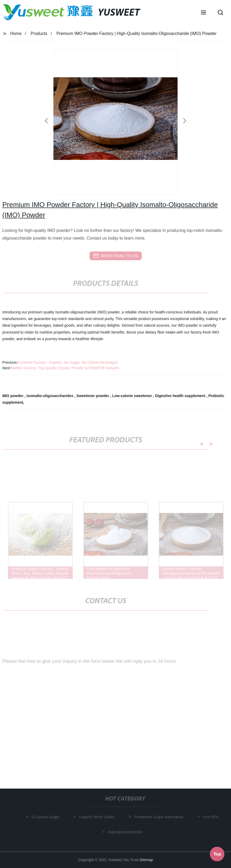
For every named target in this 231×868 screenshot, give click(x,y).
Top (217, 853)
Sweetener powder (93, 396)
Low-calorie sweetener (133, 396)
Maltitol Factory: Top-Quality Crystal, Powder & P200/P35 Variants (65, 368)
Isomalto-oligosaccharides (51, 396)
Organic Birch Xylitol (98, 817)
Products (39, 33)
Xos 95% (212, 817)
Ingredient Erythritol (126, 832)
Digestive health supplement (181, 396)
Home (16, 33)
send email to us (116, 256)
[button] (203, 13)
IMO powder (13, 396)
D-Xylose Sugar (46, 817)
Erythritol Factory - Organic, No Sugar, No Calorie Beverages (68, 362)
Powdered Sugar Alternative (160, 817)
